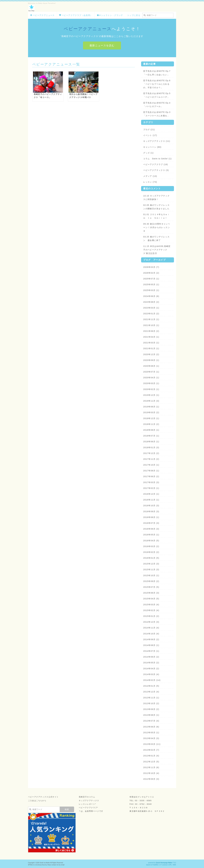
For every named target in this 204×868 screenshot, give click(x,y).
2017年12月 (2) (151, 453)
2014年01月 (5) (151, 686)
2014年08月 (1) (151, 645)
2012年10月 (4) (151, 773)
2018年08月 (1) (151, 430)
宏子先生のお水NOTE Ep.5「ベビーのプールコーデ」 (157, 95)
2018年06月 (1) (151, 442)
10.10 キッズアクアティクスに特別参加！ (156, 198)
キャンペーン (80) (152, 147)
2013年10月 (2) (151, 703)
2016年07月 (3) (151, 523)
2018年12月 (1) (151, 418)
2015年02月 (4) (151, 610)
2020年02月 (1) (151, 389)
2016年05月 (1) (151, 535)
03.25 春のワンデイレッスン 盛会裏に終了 (156, 239)
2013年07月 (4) (151, 721)
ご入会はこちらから (37, 801)
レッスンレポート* (87, 804)
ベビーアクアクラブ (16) (156, 164)
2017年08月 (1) (151, 471)
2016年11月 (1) (151, 500)
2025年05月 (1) (151, 284)
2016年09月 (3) (151, 511)
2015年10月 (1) (151, 575)
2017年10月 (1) (151, 465)
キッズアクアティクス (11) (157, 141)
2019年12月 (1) (151, 395)
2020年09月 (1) (151, 360)
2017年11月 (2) (151, 459)
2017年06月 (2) (151, 476)
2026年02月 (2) (151, 273)
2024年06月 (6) (151, 296)
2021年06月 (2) (151, 331)
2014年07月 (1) (151, 651)
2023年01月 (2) (151, 314)
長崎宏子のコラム (87, 797)
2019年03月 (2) (151, 412)
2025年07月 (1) (151, 279)
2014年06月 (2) (151, 657)
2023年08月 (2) (151, 302)
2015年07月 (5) (151, 587)
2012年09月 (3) (151, 779)
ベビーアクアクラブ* (88, 808)
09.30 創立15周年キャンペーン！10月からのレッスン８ (157, 227)
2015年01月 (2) (151, 616)
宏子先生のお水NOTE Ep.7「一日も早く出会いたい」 (157, 73)
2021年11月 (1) (151, 319)
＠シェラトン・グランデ (110, 15)
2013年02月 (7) (151, 750)
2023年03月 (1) (151, 308)
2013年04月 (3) (151, 738)
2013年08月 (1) (151, 715)
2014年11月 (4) (151, 628)
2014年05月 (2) (151, 663)
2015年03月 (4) (151, 605)
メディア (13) (150, 176)
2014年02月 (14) (152, 680)
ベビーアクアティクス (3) (156, 170)
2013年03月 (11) (152, 744)
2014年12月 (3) (151, 622)
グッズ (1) (148, 153)
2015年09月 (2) (151, 581)
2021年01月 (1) (151, 348)
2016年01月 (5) (151, 558)
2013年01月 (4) (151, 756)
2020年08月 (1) (151, 366)
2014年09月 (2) (151, 639)
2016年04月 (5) (151, 541)
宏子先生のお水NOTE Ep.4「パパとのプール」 (157, 105)
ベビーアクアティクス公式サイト (43, 797)
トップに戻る (134, 15)
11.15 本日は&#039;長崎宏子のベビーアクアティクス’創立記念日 (157, 250)
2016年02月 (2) (151, 552)
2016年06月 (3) (151, 529)
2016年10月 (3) (151, 506)
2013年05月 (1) (151, 733)
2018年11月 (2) (151, 424)
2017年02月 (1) (151, 488)
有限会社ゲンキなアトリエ (142, 797)
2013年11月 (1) (151, 698)
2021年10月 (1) (151, 325)
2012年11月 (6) (151, 767)
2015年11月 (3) (151, 570)
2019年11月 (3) (151, 401)
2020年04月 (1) (151, 378)
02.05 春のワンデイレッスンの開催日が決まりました (156, 207)
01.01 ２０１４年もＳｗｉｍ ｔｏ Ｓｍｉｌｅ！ (156, 216)
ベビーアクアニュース (42, 15)
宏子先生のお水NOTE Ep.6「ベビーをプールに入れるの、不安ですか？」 (157, 84)
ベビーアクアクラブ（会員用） (76, 15)
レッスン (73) (150, 182)
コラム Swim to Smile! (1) (157, 159)
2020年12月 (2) (151, 354)
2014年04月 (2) (151, 669)
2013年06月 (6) (151, 727)
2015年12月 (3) (151, 564)
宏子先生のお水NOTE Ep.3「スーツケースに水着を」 (157, 114)
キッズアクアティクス (89, 801)
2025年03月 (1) (151, 290)
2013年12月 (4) (151, 692)
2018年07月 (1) (151, 436)
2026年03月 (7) (151, 267)
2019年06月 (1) (151, 407)
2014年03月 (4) (151, 674)
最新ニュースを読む (102, 45)
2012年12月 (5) (151, 762)
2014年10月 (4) (151, 634)
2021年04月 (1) (151, 337)
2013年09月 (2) (151, 709)
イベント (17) (150, 135)
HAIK (174, 865)
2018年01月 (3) (151, 447)
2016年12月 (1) (151, 494)
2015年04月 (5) (151, 599)
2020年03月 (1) (151, 383)
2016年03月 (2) (151, 546)
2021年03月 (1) (151, 343)
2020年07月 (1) (151, 372)
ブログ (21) (149, 130)
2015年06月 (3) (151, 593)
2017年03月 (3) (151, 482)
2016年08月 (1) (151, 517)
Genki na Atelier (45, 863)
